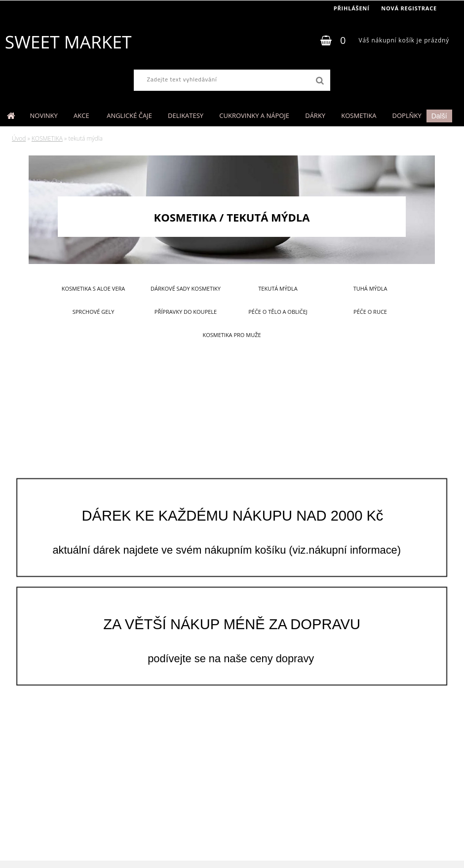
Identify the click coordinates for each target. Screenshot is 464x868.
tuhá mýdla (370, 288)
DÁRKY (315, 115)
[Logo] (68, 42)
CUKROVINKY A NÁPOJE (254, 115)
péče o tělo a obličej (278, 312)
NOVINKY (44, 115)
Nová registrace (409, 8)
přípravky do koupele (186, 312)
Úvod (19, 138)
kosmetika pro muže (232, 335)
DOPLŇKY (407, 115)
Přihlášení (352, 8)
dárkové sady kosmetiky (186, 288)
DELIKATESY (186, 115)
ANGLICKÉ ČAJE (129, 115)
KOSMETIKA (359, 115)
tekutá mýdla (278, 288)
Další (439, 116)
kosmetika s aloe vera (94, 288)
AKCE (82, 115)
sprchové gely (94, 312)
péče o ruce (370, 312)
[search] (320, 81)
